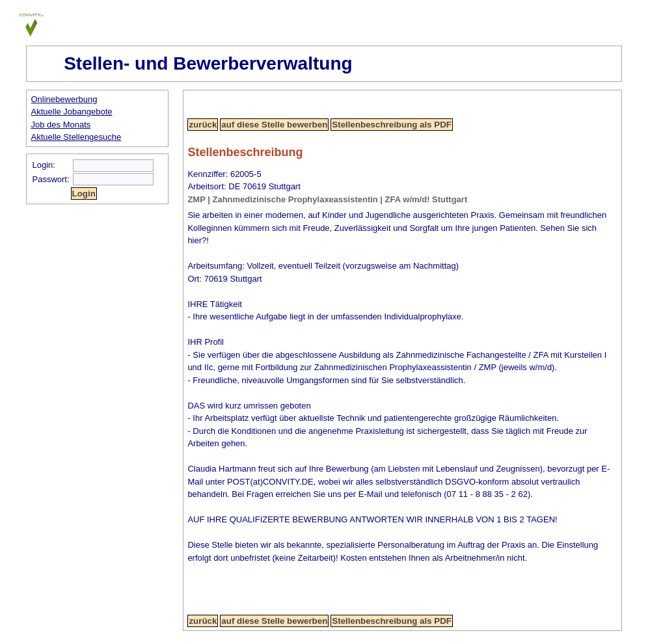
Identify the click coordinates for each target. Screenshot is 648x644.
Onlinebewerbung (64, 99)
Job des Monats (61, 125)
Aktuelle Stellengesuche (76, 137)
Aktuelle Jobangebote (72, 112)
